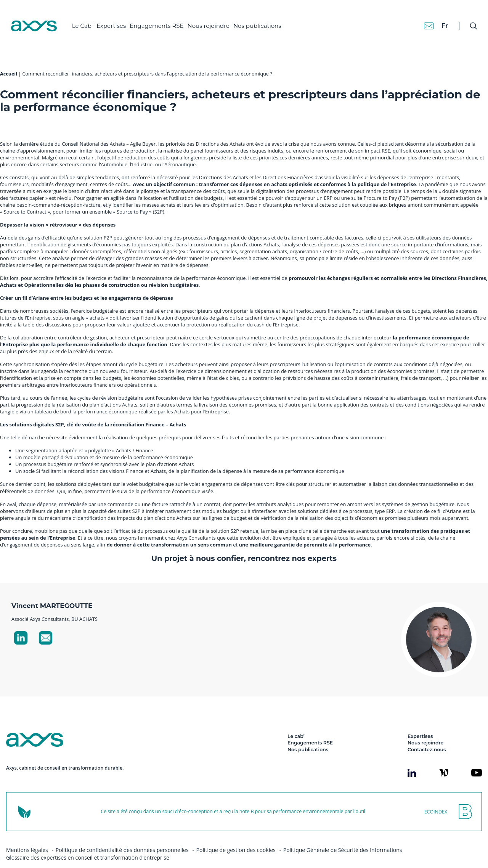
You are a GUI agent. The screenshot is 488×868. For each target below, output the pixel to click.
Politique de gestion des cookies (236, 837)
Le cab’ (296, 723)
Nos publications (264, 19)
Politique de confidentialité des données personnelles (122, 837)
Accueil (9, 60)
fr (437, 19)
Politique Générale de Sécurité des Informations (343, 837)
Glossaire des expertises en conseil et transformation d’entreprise (88, 844)
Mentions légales (27, 837)
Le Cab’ (89, 19)
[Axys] (40, 19)
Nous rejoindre (215, 19)
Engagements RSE (163, 19)
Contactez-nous (427, 736)
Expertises (118, 19)
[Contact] (421, 19)
